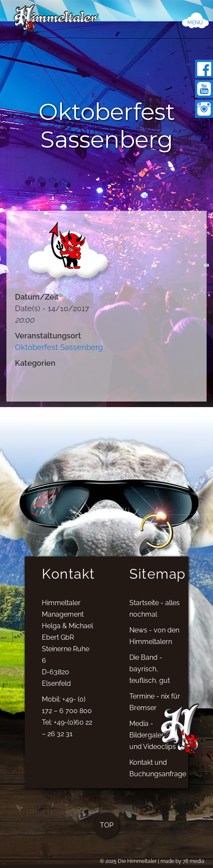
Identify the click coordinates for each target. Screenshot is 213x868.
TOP (107, 829)
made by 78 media (182, 861)
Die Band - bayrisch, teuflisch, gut (150, 673)
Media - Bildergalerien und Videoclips (153, 739)
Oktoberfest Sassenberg (59, 347)
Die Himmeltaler (137, 861)
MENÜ (195, 23)
